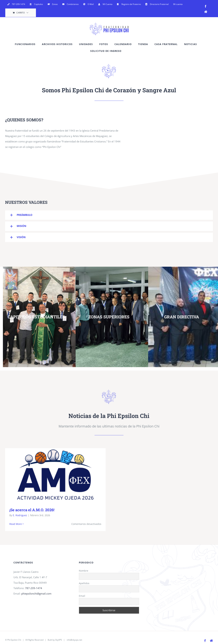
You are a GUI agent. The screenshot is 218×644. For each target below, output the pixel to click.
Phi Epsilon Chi (14, 640)
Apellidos (84, 583)
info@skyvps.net (74, 640)
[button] (109, 215)
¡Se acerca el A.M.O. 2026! (32, 510)
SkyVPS (59, 640)
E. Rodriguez (20, 515)
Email (82, 596)
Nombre (84, 571)
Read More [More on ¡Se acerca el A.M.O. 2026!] (16, 524)
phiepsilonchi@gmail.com (36, 594)
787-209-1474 (34, 588)
